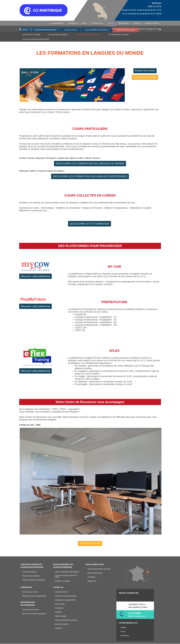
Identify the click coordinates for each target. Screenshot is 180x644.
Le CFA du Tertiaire (70, 30)
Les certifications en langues (119, 35)
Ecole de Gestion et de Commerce (97, 30)
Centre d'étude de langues (126, 30)
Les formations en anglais (32, 35)
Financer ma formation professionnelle (36, 40)
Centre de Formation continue (46, 30)
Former (25, 30)
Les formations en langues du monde (88, 35)
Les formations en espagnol (58, 35)
